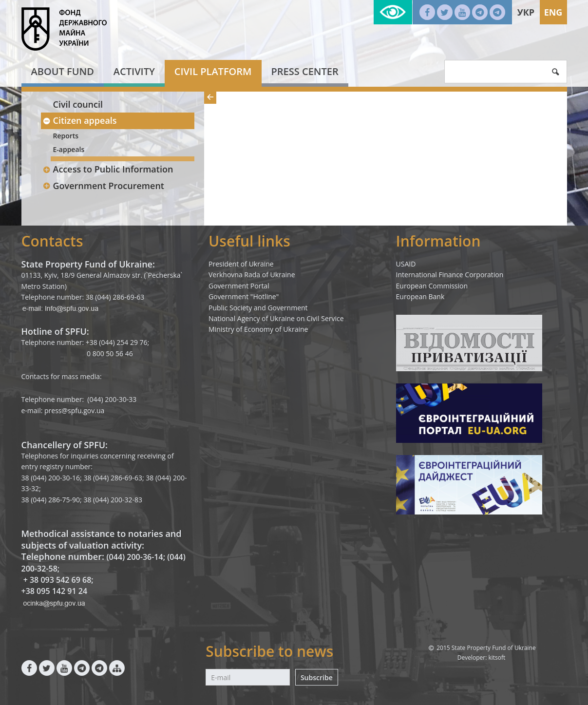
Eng (553, 12)
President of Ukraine (241, 264)
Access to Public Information (108, 169)
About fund (63, 71)
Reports (66, 136)
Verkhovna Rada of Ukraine (252, 275)
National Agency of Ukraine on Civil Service (276, 318)
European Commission (432, 286)
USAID (406, 264)
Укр (526, 12)
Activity (134, 71)
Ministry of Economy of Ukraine (258, 329)
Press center (305, 71)
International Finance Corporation (450, 275)
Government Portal (239, 286)
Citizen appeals (80, 120)
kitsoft (497, 657)
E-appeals (69, 149)
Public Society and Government (258, 308)
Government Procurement (104, 186)
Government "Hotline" (244, 296)
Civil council (78, 104)
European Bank (420, 296)
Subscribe (317, 677)
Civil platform (213, 71)
